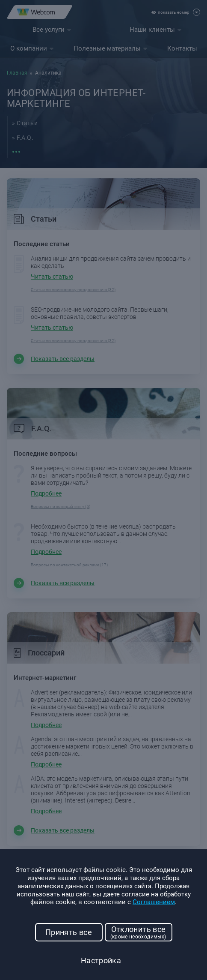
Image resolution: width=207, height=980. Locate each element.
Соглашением (154, 902)
